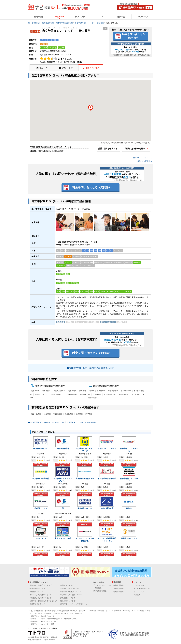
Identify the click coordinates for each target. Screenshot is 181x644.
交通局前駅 (97, 394)
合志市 (37, 394)
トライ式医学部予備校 (107, 479)
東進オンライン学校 (63, 538)
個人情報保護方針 (43, 637)
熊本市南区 (72, 391)
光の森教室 (69, 414)
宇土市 (45, 394)
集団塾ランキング (67, 585)
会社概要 (31, 637)
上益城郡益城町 (56, 394)
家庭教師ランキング (68, 598)
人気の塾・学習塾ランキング (41, 585)
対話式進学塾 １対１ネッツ (85, 450)
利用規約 (137, 595)
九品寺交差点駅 (110, 394)
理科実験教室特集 (100, 591)
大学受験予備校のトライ (85, 480)
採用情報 (54, 637)
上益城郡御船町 (71, 394)
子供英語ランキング (37, 604)
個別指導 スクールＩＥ (129, 450)
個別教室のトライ (41, 449)
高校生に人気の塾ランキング (41, 598)
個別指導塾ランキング (38, 588)
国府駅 (91, 391)
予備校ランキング (36, 592)
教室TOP (43, 68)
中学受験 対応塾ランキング (71, 592)
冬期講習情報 (118, 592)
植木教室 (79, 414)
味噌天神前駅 (113, 391)
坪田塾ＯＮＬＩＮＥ (129, 538)
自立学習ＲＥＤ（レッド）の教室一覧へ (81, 422)
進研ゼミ (129, 508)
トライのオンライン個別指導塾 (85, 540)
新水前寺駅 (101, 391)
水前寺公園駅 (126, 391)
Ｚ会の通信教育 (107, 508)
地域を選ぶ (85, 524)
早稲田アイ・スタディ (107, 449)
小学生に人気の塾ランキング (41, 595)
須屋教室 (47, 414)
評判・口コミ (68, 68)
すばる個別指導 (63, 449)
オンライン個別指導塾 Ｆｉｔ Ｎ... (108, 540)
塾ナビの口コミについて (143, 158)
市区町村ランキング (68, 601)
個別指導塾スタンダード (129, 480)
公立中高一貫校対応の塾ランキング (43, 601)
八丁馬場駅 (136, 394)
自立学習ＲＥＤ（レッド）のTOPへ (45, 422)
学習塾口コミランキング (70, 588)
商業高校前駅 (124, 394)
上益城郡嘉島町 (59, 391)
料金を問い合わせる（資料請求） (41, 465)
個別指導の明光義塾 (41, 479)
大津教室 (89, 414)
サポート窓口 (139, 585)
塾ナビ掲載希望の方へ (142, 588)
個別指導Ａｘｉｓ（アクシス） (63, 480)
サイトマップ (139, 592)
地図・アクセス (92, 68)
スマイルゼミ (41, 538)
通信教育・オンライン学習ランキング (75, 604)
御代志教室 (58, 414)
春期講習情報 (118, 585)
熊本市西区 (46, 391)
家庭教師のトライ (85, 508)
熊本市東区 (35, 391)
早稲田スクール (41, 508)
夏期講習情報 (118, 588)
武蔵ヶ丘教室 (36, 414)
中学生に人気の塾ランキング (71, 595)
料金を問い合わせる (134, 36)
